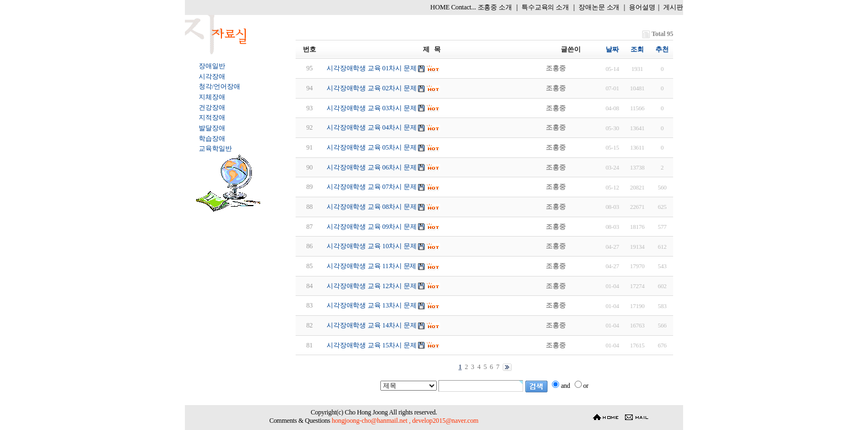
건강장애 (212, 107)
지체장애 (212, 97)
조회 (637, 49)
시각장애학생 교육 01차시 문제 (372, 68)
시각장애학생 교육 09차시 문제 (372, 227)
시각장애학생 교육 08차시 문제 (372, 207)
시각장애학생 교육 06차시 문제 (372, 167)
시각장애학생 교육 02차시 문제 (372, 88)
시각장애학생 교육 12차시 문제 (372, 286)
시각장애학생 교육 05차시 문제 (372, 147)
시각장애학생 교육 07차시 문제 (372, 187)
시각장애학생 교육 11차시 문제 (371, 266)
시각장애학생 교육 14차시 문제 (372, 325)
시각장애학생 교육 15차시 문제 (372, 345)
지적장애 (212, 117)
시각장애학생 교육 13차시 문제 (372, 305)
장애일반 (212, 66)
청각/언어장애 (219, 86)
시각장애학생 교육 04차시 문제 (372, 127)
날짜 (612, 49)
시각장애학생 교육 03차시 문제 (372, 108)
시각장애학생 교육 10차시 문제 (372, 246)
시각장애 (212, 76)
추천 (662, 49)
